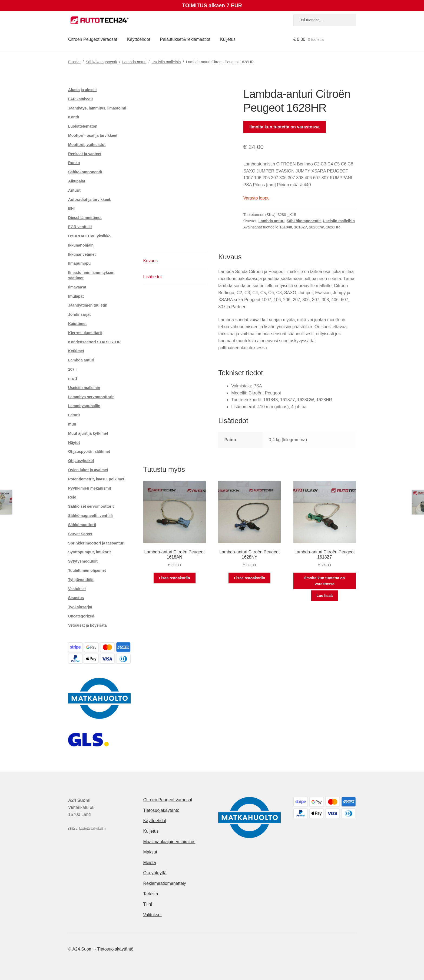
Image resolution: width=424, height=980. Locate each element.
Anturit (74, 190)
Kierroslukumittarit (85, 333)
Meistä (150, 863)
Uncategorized (81, 616)
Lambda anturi (134, 62)
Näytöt (74, 443)
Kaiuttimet (77, 324)
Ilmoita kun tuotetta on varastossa (284, 127)
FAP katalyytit (81, 99)
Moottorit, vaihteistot (87, 145)
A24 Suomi (83, 949)
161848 (286, 227)
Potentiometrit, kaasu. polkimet (96, 479)
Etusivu (74, 62)
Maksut (150, 852)
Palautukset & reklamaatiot (185, 39)
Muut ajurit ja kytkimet (88, 433)
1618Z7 (301, 227)
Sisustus (76, 598)
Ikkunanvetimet (82, 254)
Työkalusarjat (80, 607)
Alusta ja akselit (82, 90)
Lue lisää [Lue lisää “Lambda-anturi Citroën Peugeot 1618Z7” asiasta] (324, 596)
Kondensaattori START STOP (94, 342)
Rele (72, 497)
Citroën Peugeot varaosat (93, 39)
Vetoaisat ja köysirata (87, 625)
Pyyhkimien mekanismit (90, 488)
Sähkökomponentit (101, 62)
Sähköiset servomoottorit (91, 506)
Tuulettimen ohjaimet (87, 570)
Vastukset (77, 589)
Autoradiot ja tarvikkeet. (90, 200)
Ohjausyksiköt (81, 461)
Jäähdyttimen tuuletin (88, 305)
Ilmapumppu (79, 263)
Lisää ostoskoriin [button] (175, 578)
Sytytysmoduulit (83, 561)
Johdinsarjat (79, 314)
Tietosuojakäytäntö (161, 810)
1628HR (333, 227)
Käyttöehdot (139, 39)
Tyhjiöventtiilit (81, 580)
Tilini (148, 904)
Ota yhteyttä (155, 873)
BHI (71, 208)
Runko (74, 163)
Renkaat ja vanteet (85, 154)
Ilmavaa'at (77, 287)
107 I (72, 369)
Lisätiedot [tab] (153, 277)
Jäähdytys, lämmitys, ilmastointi (97, 108)
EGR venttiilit (80, 227)
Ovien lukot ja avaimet (88, 470)
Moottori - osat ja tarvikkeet (93, 135)
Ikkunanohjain (81, 245)
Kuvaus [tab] (150, 261)
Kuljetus (228, 39)
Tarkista (151, 894)
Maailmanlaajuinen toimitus (169, 842)
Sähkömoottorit (82, 525)
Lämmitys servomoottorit (91, 397)
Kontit (74, 117)
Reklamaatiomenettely (165, 883)
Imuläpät (76, 296)
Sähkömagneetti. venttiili (90, 516)
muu (72, 424)
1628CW (316, 227)
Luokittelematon (83, 126)
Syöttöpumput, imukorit (90, 552)
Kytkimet (76, 351)
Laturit (74, 415)
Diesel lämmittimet (85, 218)
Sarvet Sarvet (80, 534)
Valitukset (153, 915)
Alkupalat (77, 181)
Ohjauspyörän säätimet (89, 451)
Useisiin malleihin (166, 62)
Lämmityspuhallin (84, 406)
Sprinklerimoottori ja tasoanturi (96, 543)
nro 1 (73, 378)
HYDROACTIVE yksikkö (89, 236)
